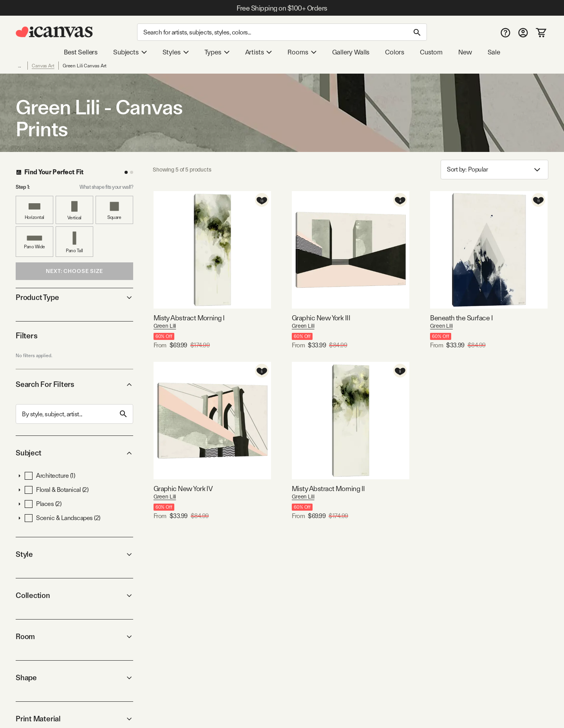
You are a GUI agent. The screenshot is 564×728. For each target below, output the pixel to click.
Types (217, 52)
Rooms (302, 52)
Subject (74, 453)
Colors (395, 52)
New (465, 52)
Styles (176, 52)
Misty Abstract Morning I (189, 318)
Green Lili (165, 326)
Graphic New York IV (183, 489)
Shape (74, 678)
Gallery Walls (351, 52)
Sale (494, 52)
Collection (74, 595)
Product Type (74, 297)
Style (74, 554)
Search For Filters (74, 384)
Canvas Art (43, 66)
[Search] (282, 32)
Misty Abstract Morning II (328, 489)
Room (74, 637)
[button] (20, 476)
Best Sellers (81, 52)
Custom (431, 52)
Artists (259, 52)
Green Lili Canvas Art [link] (85, 66)
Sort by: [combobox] (494, 170)
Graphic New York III (321, 318)
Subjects (130, 52)
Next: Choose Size (74, 271)
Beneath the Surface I (461, 318)
